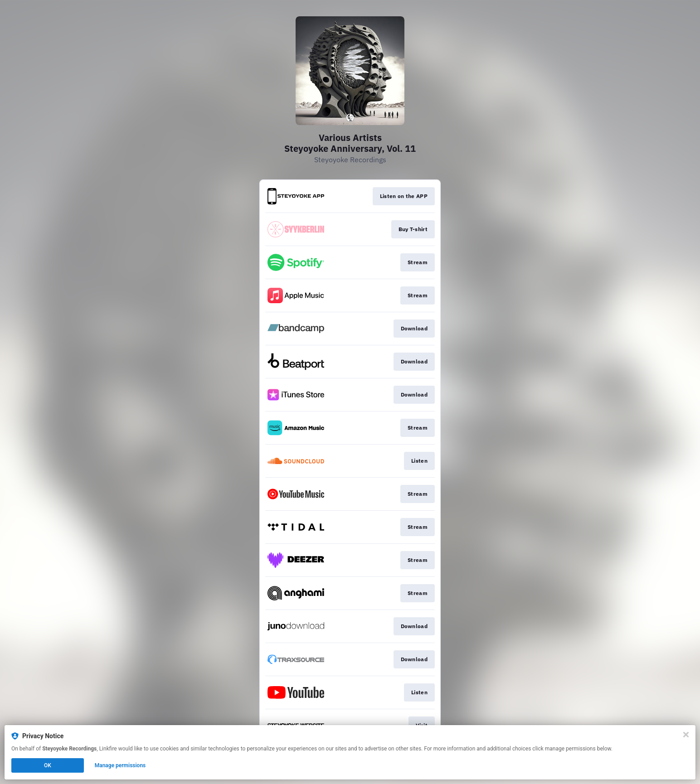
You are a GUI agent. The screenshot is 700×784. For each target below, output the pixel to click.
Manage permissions (120, 765)
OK (48, 765)
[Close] (686, 735)
